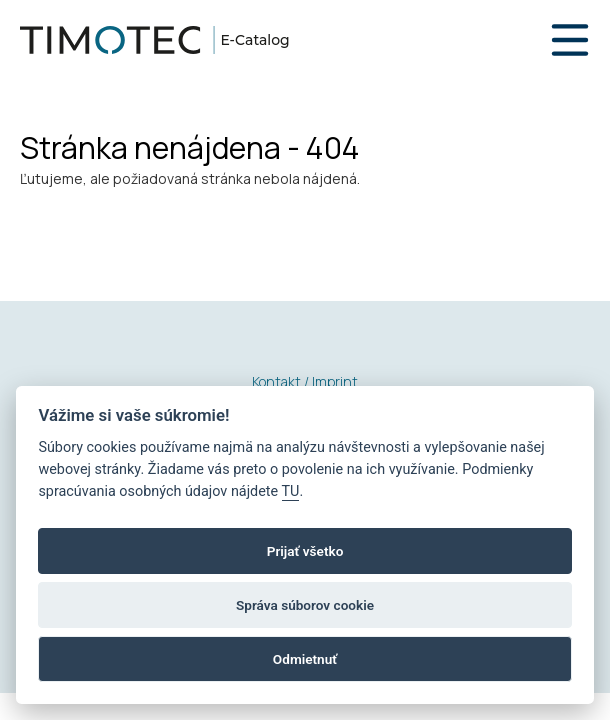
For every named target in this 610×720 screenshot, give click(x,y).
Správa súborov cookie (305, 605)
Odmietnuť (305, 659)
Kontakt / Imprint (305, 381)
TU (291, 491)
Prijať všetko (305, 551)
